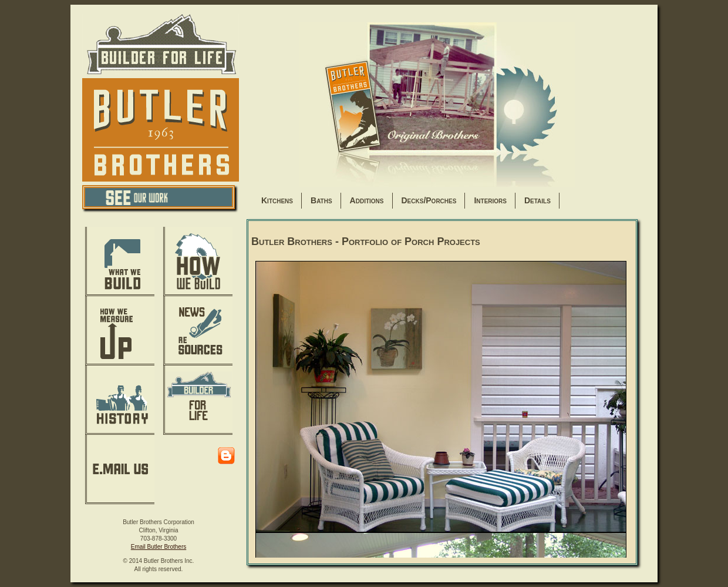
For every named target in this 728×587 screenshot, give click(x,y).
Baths (321, 200)
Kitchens (277, 200)
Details (537, 200)
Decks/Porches (429, 200)
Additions (367, 200)
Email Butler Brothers (159, 547)
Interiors (490, 200)
